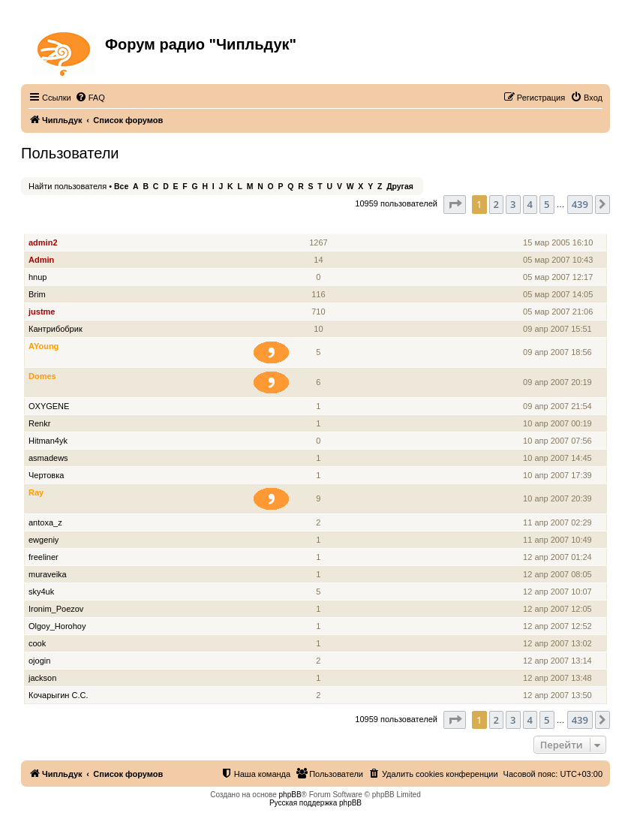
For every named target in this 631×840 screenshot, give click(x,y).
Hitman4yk (48, 441)
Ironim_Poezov (56, 609)
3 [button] (513, 204)
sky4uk (41, 592)
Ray (36, 492)
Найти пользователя (68, 186)
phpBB (290, 795)
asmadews (48, 458)
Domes (42, 376)
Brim (37, 294)
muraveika (48, 574)
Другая (400, 187)
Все (121, 187)
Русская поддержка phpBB (315, 803)
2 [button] (496, 204)
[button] (455, 204)
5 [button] (547, 204)
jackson (42, 678)
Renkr (39, 423)
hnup (38, 277)
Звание (277, 226)
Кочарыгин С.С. (58, 695)
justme (42, 312)
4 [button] (530, 204)
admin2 (43, 242)
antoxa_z (45, 522)
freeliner (44, 557)
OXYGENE (49, 406)
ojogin (39, 661)
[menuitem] (90, 98)
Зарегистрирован (559, 226)
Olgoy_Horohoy (57, 626)
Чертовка (46, 475)
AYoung (44, 346)
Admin (41, 260)
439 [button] (580, 204)
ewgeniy (44, 540)
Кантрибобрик (56, 329)
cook (37, 643)
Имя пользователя (67, 226)
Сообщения (320, 226)
